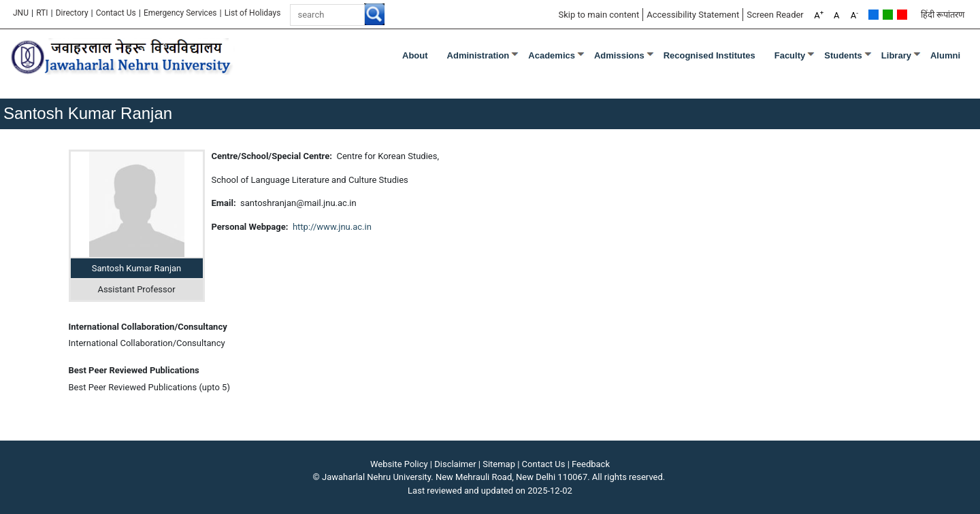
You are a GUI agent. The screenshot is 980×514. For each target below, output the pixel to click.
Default (873, 15)
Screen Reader (775, 15)
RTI (42, 13)
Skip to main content (599, 15)
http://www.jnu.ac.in (332, 227)
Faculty (790, 55)
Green (888, 15)
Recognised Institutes (709, 55)
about (415, 55)
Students (843, 55)
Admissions (619, 55)
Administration (478, 55)
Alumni (945, 55)
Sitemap (499, 464)
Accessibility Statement (693, 15)
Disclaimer (455, 464)
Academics (552, 55)
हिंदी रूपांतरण (943, 15)
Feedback (591, 464)
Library (896, 55)
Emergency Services (180, 13)
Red (902, 15)
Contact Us (116, 13)
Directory (72, 13)
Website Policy (399, 464)
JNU (21, 13)
